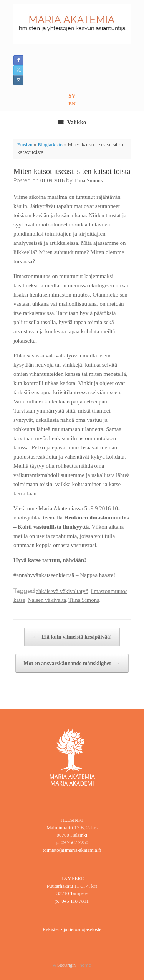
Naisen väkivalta (47, 600)
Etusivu (25, 145)
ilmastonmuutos (109, 591)
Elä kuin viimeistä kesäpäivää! (72, 637)
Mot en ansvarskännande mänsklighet (72, 663)
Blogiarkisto (50, 145)
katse (19, 600)
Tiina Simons (89, 181)
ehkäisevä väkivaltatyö (62, 591)
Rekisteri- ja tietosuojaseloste (72, 929)
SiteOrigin (66, 965)
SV (72, 96)
